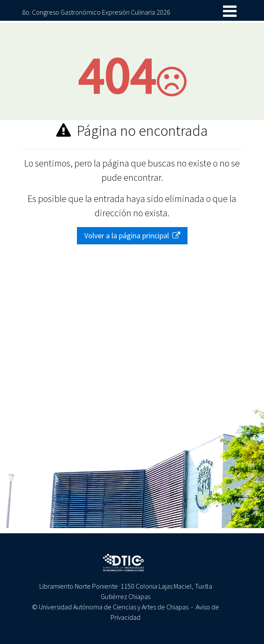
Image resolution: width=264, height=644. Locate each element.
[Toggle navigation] (230, 12)
